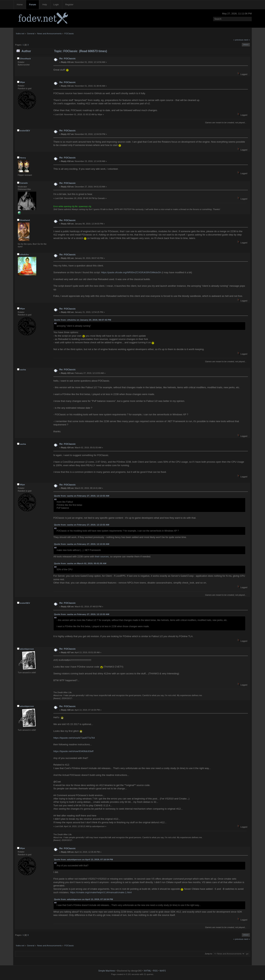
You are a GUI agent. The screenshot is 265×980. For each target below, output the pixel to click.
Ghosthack (25, 59)
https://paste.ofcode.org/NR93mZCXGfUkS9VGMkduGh (131, 272)
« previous (238, 40)
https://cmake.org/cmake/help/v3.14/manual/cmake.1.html (101, 892)
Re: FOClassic (67, 58)
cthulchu (24, 254)
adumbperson (27, 649)
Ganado (24, 183)
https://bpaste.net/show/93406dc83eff (73, 751)
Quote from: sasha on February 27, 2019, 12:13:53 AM (82, 496)
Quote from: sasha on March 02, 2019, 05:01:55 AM (80, 563)
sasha (23, 370)
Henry (23, 158)
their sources (102, 557)
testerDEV (25, 131)
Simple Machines (107, 971)
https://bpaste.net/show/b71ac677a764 (74, 738)
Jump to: (209, 954)
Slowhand (25, 220)
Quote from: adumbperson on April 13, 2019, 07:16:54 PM (83, 860)
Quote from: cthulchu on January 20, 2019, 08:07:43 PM (82, 320)
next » (247, 40)
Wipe (22, 82)
